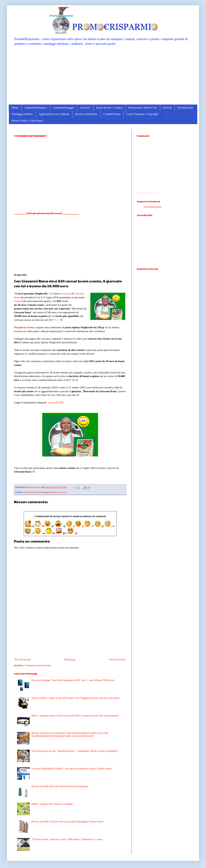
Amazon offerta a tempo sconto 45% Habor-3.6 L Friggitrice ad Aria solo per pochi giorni (75, 698)
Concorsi (85, 108)
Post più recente (23, 660)
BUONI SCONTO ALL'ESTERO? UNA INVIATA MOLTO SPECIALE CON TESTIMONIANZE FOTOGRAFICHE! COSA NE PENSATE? (70, 735)
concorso (66, 293)
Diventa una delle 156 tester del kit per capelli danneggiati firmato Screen (67, 822)
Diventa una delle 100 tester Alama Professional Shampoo (60, 786)
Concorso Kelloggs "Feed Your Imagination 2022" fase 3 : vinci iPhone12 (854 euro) (73, 680)
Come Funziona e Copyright (142, 114)
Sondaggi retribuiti (22, 114)
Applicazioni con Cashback (54, 114)
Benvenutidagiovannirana (46, 492)
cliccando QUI (56, 402)
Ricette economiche (86, 114)
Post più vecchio (117, 660)
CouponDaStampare (36, 108)
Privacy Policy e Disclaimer (27, 121)
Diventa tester (185, 108)
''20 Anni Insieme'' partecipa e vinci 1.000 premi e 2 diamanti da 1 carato (67, 839)
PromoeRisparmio (153, 207)
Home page (70, 660)
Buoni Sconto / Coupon (109, 108)
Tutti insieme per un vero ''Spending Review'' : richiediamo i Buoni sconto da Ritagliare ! (75, 751)
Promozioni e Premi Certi (143, 108)
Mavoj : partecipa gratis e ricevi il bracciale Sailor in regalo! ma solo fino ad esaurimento (75, 716)
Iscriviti (167, 108)
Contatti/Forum (112, 114)
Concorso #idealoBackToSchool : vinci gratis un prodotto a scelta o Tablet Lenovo (72, 769)
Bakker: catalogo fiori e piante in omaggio (52, 804)
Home (15, 108)
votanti (18, 301)
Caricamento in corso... (148, 193)
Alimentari (29, 492)
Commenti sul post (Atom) (38, 665)
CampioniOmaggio (64, 108)
